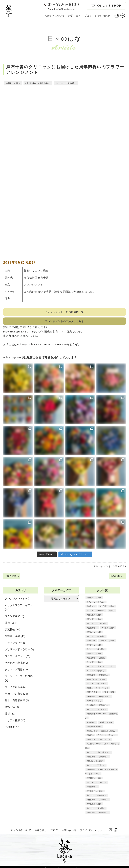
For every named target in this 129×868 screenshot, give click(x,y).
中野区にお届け (95, 647)
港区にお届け (13, 84)
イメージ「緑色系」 (96, 651)
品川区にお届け (95, 780)
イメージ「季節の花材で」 (99, 754)
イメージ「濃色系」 (96, 604)
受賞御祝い (93, 630)
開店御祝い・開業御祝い (98, 677)
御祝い (91, 737)
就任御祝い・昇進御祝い (98, 759)
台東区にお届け (95, 656)
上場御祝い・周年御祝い (38, 84)
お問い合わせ (103, 16)
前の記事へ (13, 578)
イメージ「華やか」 (107, 737)
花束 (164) (11, 625)
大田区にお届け (107, 608)
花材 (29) (10, 716)
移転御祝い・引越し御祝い (99, 698)
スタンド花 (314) (14, 618)
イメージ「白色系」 (66, 84)
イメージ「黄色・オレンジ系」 (101, 668)
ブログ (88, 16)
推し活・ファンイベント (98, 690)
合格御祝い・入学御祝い (98, 802)
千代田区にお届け (96, 793)
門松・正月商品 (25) (16, 696)
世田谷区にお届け (96, 763)
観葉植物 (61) (13, 631)
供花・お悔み (106, 724)
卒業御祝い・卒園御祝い (98, 815)
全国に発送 (109, 694)
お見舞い (92, 608)
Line (33, 346)
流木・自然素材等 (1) (17, 702)
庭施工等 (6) (12, 709)
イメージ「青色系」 (96, 673)
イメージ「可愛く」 (96, 767)
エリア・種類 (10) (15, 722)
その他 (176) (12, 729)
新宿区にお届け (95, 600)
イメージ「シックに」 (97, 784)
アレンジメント (102, 568)
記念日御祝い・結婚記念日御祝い (102, 733)
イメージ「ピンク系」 (97, 626)
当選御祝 (92, 724)
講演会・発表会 (95, 729)
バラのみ (92, 643)
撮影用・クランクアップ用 (99, 741)
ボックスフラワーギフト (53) (19, 609)
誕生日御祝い (94, 694)
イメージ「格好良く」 (97, 797)
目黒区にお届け (95, 617)
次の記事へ (116, 578)
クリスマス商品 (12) (16, 671)
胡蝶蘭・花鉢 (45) (15, 638)
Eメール (22, 346)
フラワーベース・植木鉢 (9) (19, 680)
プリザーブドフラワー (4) (19, 652)
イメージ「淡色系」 (96, 810)
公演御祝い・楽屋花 (96, 660)
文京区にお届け (95, 664)
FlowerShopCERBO (18, 333)
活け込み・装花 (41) (16, 665)
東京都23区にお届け (97, 681)
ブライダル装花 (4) (16, 689)
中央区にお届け (95, 806)
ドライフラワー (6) (16, 645)
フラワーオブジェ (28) (18, 658)
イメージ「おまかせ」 (97, 711)
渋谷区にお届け (107, 643)
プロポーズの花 (95, 703)
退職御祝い (93, 789)
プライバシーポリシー (92, 832)
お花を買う (74, 16)
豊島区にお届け (95, 634)
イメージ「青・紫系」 (97, 686)
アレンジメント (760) (17, 601)
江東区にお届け (95, 621)
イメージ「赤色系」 (96, 613)
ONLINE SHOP (106, 6)
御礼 (112, 613)
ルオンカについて (55, 16)
